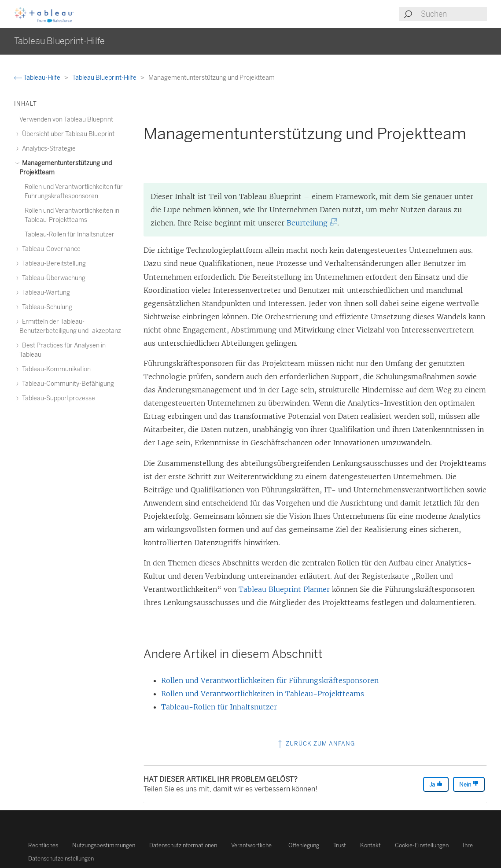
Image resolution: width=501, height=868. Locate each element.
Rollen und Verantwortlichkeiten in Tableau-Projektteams (263, 694)
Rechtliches (43, 845)
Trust (340, 845)
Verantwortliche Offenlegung (275, 845)
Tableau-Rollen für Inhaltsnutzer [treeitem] (70, 235)
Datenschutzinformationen (183, 845)
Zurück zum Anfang (315, 744)
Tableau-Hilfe (38, 78)
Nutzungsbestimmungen (104, 845)
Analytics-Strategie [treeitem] (48, 149)
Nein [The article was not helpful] (469, 784)
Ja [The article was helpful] (436, 784)
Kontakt (370, 845)
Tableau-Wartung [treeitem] (45, 293)
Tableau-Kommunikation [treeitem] (55, 369)
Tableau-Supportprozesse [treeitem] (57, 398)
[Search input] (453, 14)
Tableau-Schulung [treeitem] (46, 307)
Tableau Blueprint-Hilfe (105, 78)
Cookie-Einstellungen (422, 845)
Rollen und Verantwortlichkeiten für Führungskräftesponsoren (270, 680)
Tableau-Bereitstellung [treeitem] (53, 264)
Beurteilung (310, 223)
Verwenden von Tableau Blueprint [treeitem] (66, 120)
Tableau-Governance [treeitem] (50, 249)
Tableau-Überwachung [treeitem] (52, 278)
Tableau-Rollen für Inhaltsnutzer (219, 707)
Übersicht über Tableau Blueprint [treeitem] (67, 134)
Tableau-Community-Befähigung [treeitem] (67, 384)
